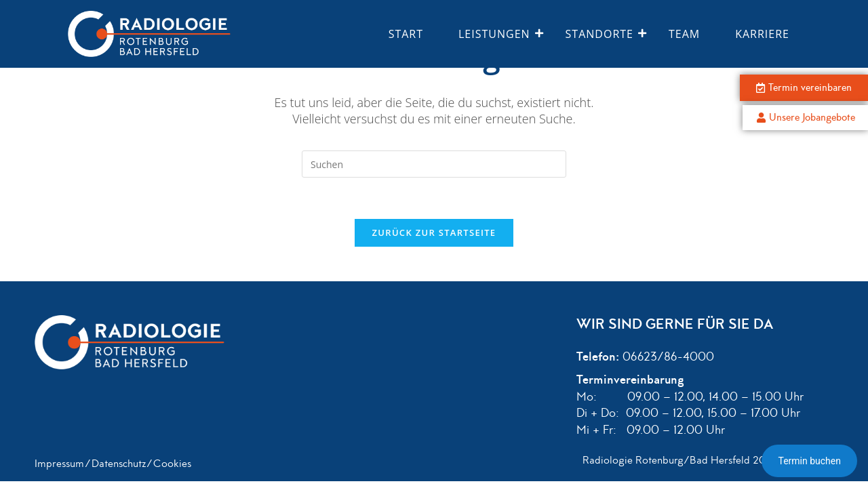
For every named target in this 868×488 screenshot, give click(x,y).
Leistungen (500, 34)
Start (406, 34)
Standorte (605, 34)
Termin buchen (809, 461)
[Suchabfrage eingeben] (434, 164)
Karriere (762, 34)
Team (684, 34)
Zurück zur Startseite (434, 232)
